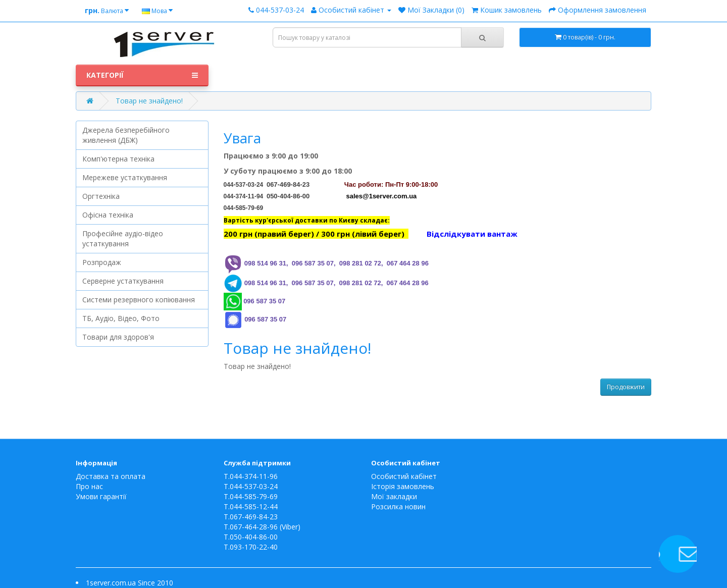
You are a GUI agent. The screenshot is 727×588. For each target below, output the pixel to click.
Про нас (89, 486)
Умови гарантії (101, 496)
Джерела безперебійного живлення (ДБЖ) (126, 135)
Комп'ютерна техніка (118, 159)
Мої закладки (394, 496)
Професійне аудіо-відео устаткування (123, 238)
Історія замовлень (403, 486)
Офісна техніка (108, 215)
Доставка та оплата (111, 476)
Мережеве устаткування (125, 177)
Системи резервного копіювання (139, 300)
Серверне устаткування (123, 281)
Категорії (142, 75)
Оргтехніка (101, 196)
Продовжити (626, 387)
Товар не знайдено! (149, 101)
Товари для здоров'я (118, 337)
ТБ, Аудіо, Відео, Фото (121, 318)
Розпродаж (102, 262)
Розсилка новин (398, 506)
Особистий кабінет (404, 476)
